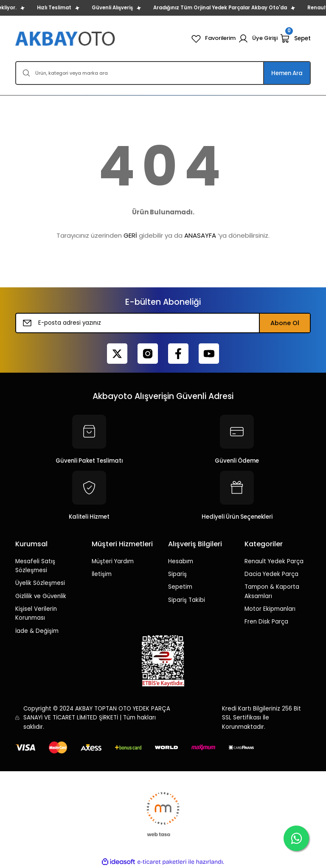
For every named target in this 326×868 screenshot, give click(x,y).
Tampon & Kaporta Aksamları (272, 591)
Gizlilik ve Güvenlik (41, 596)
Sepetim (180, 587)
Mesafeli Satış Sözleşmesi (35, 566)
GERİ (130, 235)
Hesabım (181, 561)
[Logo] (66, 38)
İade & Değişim (37, 631)
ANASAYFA (200, 235)
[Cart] (295, 39)
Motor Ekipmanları (270, 609)
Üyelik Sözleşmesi (40, 583)
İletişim (102, 574)
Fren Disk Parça (266, 622)
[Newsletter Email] (163, 323)
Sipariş (177, 574)
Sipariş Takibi (187, 600)
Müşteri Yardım (113, 561)
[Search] (163, 73)
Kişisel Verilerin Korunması (36, 613)
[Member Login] (258, 39)
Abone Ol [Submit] (285, 323)
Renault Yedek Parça (274, 561)
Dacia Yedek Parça (271, 574)
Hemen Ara (287, 73)
